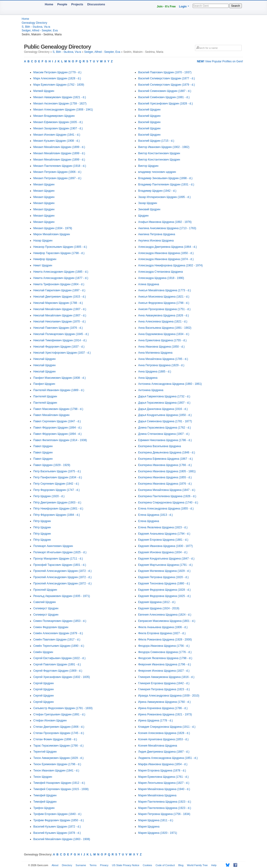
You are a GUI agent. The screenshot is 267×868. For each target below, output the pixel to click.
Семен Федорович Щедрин (51, 627)
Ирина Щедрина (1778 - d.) (156, 721)
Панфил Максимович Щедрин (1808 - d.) (60, 378)
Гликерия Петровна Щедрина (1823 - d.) (164, 689)
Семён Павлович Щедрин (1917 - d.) (57, 640)
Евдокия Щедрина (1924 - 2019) (159, 608)
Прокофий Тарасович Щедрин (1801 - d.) (60, 565)
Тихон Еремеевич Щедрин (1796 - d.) (57, 764)
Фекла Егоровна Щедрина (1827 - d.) (162, 633)
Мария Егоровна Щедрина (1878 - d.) (162, 771)
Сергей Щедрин (44, 683)
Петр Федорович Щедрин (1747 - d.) (56, 490)
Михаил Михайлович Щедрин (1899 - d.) (59, 147)
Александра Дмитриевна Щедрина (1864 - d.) (168, 247)
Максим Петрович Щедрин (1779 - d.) (57, 72)
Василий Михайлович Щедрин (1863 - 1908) (62, 839)
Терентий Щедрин (45, 752)
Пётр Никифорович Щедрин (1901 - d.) (58, 509)
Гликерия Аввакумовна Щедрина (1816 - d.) (166, 677)
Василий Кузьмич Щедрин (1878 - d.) (57, 833)
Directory (67, 865)
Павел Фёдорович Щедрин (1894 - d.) (57, 428)
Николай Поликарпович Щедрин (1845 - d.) (61, 334)
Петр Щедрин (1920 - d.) (49, 496)
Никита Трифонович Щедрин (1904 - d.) (59, 284)
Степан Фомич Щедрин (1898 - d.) (55, 739)
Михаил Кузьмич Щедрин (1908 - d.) (56, 141)
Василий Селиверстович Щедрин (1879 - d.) (166, 85)
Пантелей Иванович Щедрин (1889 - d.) (59, 390)
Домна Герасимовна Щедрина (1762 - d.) (164, 428)
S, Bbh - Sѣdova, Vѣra (36, 27)
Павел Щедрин (43, 446)
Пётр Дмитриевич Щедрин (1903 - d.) (57, 503)
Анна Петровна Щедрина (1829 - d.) (161, 365)
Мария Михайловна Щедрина (157, 795)
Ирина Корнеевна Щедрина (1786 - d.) (163, 708)
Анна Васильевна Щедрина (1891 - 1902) (165, 328)
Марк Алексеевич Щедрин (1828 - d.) (57, 78)
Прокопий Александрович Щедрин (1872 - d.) (62, 571)
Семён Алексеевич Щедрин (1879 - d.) (58, 633)
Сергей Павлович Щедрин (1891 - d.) (57, 664)
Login (183, 7)
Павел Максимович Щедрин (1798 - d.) (58, 409)
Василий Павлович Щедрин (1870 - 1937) (165, 72)
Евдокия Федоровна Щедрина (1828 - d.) (164, 590)
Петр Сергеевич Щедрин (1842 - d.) (56, 484)
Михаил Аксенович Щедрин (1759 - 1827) (60, 104)
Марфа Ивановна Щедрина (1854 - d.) (163, 764)
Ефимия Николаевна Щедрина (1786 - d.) (165, 440)
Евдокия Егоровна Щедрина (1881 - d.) (163, 540)
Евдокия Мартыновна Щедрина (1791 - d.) (165, 565)
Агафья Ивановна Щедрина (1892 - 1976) (165, 222)
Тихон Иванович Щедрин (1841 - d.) (56, 771)
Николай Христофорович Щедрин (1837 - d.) (62, 353)
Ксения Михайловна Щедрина (158, 746)
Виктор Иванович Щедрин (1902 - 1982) (164, 147)
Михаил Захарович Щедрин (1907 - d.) (58, 128)
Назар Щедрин (43, 241)
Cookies (147, 865)
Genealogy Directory (34, 23)
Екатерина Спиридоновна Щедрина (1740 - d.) (168, 503)
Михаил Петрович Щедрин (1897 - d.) (57, 178)
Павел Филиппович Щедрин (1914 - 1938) (60, 440)
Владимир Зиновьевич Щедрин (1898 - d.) (165, 178)
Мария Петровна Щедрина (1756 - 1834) (164, 814)
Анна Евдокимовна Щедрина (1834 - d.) (164, 334)
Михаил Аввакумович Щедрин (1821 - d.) (60, 97)
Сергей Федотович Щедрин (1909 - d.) (58, 671)
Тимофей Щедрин (45, 795)
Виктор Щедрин (148, 166)
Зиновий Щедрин (149, 209)
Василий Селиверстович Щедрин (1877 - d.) (166, 78)
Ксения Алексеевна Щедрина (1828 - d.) (164, 733)
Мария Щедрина (149, 827)
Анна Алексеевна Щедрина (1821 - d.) (163, 322)
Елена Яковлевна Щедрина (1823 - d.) (163, 527)
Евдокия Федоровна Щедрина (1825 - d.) (164, 596)
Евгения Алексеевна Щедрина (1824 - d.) (165, 615)
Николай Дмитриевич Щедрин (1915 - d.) (60, 297)
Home (49, 4)
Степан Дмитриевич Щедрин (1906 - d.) (59, 727)
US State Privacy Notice (125, 865)
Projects (77, 4)
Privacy (104, 865)
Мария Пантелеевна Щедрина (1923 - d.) (165, 802)
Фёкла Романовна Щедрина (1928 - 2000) (165, 640)
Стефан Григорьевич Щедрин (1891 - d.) (59, 714)
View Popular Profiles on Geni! (220, 61)
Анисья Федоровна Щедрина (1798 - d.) (164, 303)
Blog (181, 865)
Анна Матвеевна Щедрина (155, 353)
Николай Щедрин (44, 359)
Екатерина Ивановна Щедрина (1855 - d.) (165, 477)
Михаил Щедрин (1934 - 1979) (53, 228)
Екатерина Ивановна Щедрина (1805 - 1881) (167, 471)
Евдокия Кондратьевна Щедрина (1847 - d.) (166, 559)
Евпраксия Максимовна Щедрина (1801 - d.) (167, 621)
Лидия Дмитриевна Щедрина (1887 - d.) (164, 752)
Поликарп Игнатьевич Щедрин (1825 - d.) (60, 552)
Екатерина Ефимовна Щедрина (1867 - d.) (166, 459)
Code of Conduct (165, 865)
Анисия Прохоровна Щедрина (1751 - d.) (164, 309)
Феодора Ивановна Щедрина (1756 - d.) (164, 646)
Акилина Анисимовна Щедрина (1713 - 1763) (167, 228)
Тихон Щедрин (43, 777)
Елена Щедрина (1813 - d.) (155, 515)
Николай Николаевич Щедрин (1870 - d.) (59, 322)
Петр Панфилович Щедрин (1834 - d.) (58, 477)
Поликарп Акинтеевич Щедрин (53, 546)
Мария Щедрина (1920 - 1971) (158, 833)
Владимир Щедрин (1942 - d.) (157, 191)
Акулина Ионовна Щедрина (156, 241)
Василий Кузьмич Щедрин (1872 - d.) (57, 827)
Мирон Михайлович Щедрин (52, 234)
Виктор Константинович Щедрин (159, 153)
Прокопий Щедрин (45, 590)
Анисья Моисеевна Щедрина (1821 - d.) (164, 297)
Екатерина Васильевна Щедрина (160, 446)
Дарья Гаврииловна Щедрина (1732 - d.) (164, 396)
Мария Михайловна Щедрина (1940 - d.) (164, 789)
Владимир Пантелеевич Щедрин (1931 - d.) (166, 184)
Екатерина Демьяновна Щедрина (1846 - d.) (167, 452)
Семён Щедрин (43, 652)
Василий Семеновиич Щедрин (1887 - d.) (165, 91)
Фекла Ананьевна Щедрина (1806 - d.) (163, 627)
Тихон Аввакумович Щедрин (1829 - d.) (58, 758)
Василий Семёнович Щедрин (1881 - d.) (164, 97)
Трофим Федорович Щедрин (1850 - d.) (59, 820)
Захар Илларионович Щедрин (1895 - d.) (164, 197)
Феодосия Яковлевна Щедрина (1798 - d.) (165, 658)
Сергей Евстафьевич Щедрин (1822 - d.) (59, 658)
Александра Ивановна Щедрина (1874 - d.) (166, 259)
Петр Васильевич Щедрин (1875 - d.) (57, 471)
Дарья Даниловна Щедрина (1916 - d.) (163, 409)
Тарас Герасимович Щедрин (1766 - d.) (58, 746)
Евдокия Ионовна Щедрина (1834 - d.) (163, 552)
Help (214, 865)
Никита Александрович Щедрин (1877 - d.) (61, 278)
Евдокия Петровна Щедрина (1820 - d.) (163, 577)
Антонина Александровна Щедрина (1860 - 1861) (170, 384)
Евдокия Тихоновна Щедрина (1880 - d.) (164, 583)
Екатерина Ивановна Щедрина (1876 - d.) (165, 484)
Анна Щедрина (148, 378)
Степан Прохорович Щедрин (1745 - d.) (59, 733)
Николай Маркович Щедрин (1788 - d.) (58, 303)
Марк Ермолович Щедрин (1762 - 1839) (59, 85)
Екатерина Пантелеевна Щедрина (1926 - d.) (167, 496)
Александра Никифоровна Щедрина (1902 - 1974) (170, 265)
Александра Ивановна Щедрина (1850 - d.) (166, 253)
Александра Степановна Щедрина (161, 272)
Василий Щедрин (149, 110)
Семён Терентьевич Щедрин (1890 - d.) (59, 646)
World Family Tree (197, 865)
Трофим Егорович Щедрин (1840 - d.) (57, 814)
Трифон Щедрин (44, 808)
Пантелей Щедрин (45, 396)
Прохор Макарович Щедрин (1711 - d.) (58, 559)
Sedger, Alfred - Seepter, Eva (40, 30)
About (55, 865)
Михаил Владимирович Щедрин (54, 116)
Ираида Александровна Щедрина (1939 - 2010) (169, 696)
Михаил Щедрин (44, 184)
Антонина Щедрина (151, 390)
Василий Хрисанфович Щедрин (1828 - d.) (165, 104)
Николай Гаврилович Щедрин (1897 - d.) (59, 290)
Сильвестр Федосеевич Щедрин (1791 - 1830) (63, 708)
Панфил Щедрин (44, 384)
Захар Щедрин (148, 203)
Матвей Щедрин (44, 91)
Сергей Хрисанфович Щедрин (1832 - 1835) (62, 677)
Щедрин (143, 216)
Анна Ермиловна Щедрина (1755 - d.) (162, 340)
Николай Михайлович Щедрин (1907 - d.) (60, 309)
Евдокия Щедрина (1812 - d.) (157, 602)
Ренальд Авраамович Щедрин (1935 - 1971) (62, 596)
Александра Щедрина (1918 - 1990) (161, 278)
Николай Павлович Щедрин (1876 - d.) (58, 328)
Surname (81, 865)
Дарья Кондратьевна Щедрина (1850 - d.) (165, 415)
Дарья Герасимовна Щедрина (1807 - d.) (164, 403)
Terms (93, 865)
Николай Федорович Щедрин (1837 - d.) (59, 347)
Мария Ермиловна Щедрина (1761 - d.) (163, 777)
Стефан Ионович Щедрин (50, 721)
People (62, 4)
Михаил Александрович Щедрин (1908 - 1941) (63, 110)
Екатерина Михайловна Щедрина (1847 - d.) (167, 490)
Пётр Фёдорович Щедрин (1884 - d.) (57, 515)
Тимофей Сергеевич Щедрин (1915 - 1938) (61, 789)
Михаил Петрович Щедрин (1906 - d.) (57, 172)
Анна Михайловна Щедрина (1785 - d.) (163, 359)
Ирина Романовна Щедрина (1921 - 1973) (165, 714)
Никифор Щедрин (45, 259)
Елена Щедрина (149, 521)
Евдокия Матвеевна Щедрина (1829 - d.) (164, 571)
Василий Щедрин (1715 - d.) (156, 141)
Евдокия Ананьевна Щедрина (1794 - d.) (164, 534)
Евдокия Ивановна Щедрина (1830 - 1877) (165, 546)
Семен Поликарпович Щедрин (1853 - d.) (60, 621)
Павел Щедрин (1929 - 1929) (52, 465)
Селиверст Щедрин (46, 608)
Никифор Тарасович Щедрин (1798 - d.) (59, 253)
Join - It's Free (166, 7)
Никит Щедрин (43, 265)
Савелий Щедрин (44, 602)
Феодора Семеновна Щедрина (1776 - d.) (165, 652)
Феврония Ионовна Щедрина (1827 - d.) (164, 671)
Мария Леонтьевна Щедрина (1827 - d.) (164, 783)
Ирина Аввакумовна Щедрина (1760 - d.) (164, 702)
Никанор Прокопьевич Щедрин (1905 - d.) (60, 247)
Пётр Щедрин (42, 521)
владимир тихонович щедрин (157, 172)
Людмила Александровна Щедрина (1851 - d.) (168, 758)
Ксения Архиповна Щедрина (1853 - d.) (163, 739)
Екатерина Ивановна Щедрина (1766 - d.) (165, 465)
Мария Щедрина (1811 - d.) (156, 820)
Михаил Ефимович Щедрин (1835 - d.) (58, 122)
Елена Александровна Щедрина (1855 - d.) (166, 509)
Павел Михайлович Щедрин (51, 415)
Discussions (96, 4)
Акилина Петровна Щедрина (157, 234)
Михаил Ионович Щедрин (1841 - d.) (57, 135)
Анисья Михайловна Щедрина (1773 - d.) (164, 290)
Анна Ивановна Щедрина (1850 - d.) (161, 347)
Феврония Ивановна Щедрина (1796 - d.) (165, 664)
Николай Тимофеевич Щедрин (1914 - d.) (60, 340)
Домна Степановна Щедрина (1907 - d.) (164, 434)
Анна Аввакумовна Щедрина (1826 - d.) (164, 315)
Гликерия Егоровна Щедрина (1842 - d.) (164, 683)
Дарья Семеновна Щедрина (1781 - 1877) (165, 421)
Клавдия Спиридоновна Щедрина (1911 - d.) (167, 727)
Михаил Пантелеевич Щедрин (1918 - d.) (60, 166)
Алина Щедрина (149, 284)
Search (236, 6)
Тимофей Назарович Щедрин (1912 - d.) (59, 783)
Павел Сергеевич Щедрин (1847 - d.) (57, 421)
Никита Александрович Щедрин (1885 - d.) (61, 272)
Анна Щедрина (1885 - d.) (155, 372)
